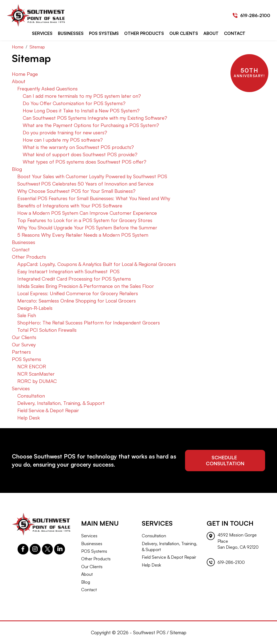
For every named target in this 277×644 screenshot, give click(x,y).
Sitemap (178, 632)
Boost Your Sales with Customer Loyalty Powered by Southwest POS (92, 176)
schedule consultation (225, 460)
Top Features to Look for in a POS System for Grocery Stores (85, 220)
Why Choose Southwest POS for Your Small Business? (76, 191)
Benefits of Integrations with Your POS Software (70, 206)
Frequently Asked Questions (47, 89)
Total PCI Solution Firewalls (47, 330)
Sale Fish (27, 315)
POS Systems (104, 33)
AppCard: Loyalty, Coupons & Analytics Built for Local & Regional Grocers (97, 264)
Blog (17, 169)
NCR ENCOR (32, 366)
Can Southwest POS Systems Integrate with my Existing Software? (95, 118)
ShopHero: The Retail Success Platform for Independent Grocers (89, 323)
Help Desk (29, 418)
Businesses (71, 33)
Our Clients (184, 33)
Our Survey (24, 344)
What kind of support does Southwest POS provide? (80, 154)
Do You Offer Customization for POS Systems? (74, 103)
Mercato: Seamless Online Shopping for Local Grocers (77, 301)
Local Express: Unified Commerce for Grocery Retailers (78, 293)
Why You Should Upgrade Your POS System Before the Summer (87, 227)
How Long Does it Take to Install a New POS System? (81, 110)
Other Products (144, 33)
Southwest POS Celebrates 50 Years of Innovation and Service (85, 184)
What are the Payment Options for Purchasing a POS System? (91, 125)
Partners (21, 352)
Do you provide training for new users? (65, 132)
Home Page (25, 74)
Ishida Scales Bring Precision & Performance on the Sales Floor (86, 286)
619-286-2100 (255, 16)
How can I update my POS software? (63, 140)
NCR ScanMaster (36, 374)
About (211, 33)
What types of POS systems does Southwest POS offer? (85, 162)
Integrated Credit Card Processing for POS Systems (74, 279)
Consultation (31, 396)
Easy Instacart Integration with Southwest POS (68, 271)
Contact (235, 33)
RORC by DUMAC (37, 381)
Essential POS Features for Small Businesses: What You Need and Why (94, 198)
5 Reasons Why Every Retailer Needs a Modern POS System (83, 235)
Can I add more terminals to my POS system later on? (82, 96)
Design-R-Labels (35, 308)
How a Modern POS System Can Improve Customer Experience (87, 213)
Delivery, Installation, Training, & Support (61, 403)
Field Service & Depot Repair (48, 410)
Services (42, 33)
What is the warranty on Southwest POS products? (78, 147)
